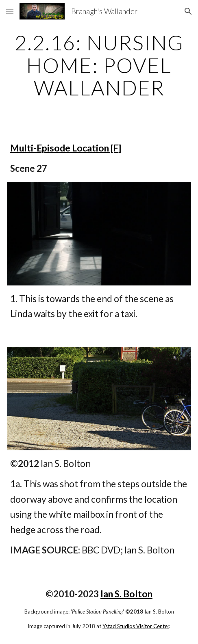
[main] (99, 65)
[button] (10, 11)
